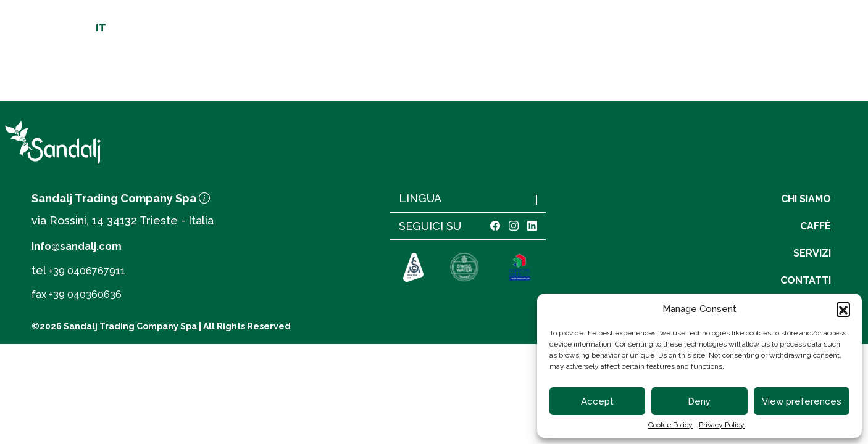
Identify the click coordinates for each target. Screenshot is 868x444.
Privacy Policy (722, 425)
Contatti (754, 69)
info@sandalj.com (77, 246)
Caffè (603, 69)
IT (101, 28)
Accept (597, 401)
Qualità (195, 69)
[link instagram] (514, 226)
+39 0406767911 (87, 271)
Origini (272, 69)
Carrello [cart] (754, 22)
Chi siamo (113, 69)
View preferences (802, 401)
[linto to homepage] (439, 53)
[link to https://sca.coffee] (413, 268)
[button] (843, 309)
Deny (699, 401)
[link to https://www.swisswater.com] (465, 268)
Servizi (672, 69)
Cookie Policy (670, 425)
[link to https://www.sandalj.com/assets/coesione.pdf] (519, 268)
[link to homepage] (149, 142)
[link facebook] (495, 226)
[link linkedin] (532, 226)
